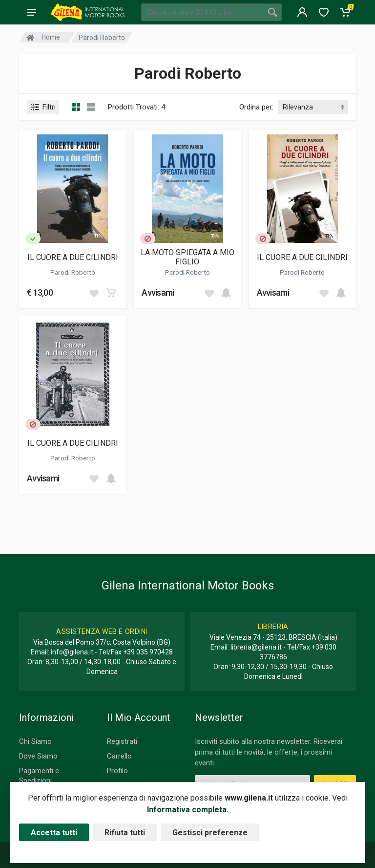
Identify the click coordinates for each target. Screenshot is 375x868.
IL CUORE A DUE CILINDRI (73, 257)
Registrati (122, 741)
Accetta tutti (54, 833)
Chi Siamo (35, 741)
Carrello (119, 756)
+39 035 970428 (148, 652)
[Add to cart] (111, 293)
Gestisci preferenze (210, 833)
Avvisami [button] (158, 293)
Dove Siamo (38, 756)
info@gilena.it (72, 652)
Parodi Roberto (73, 272)
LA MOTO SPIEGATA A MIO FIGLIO (187, 257)
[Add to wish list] (94, 293)
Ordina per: (256, 107)
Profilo (117, 771)
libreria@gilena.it (256, 647)
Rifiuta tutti (125, 833)
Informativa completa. (188, 810)
